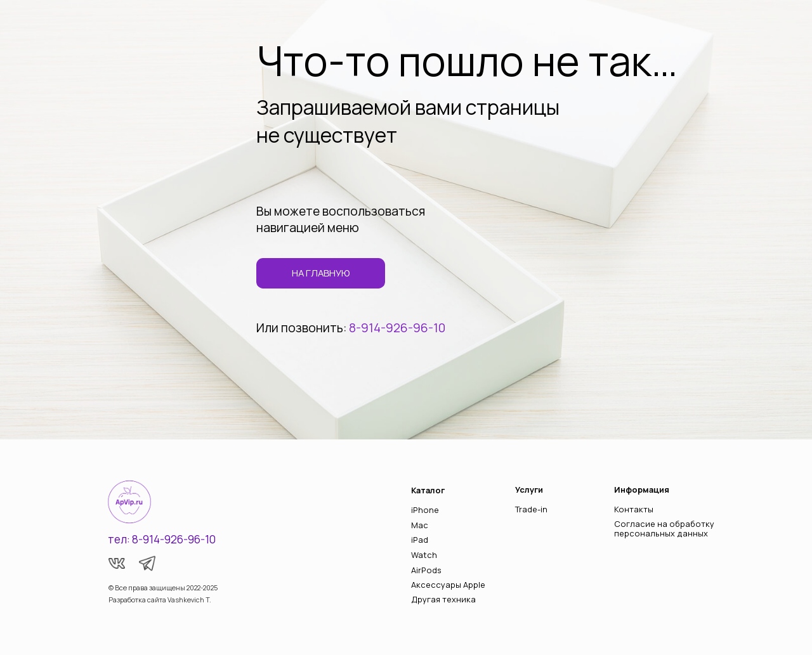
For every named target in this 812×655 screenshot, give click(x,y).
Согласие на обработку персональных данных (664, 529)
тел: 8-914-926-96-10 (162, 539)
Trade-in (531, 509)
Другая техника (443, 599)
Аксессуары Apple (448, 585)
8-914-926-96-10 (397, 328)
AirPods (426, 570)
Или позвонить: (303, 328)
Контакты (634, 509)
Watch (424, 555)
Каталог (428, 490)
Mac (420, 525)
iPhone (425, 510)
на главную (321, 273)
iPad (420, 540)
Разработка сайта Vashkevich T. (160, 600)
